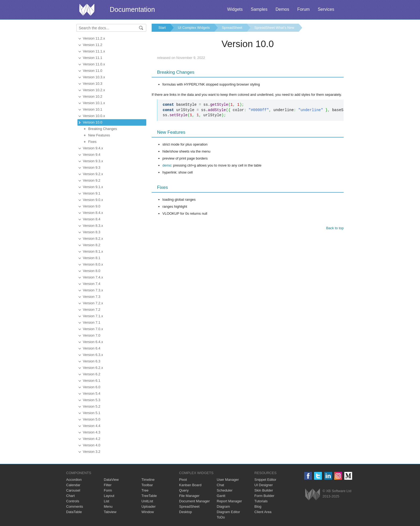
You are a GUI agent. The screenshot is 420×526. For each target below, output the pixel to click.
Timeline (148, 480)
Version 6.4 (92, 348)
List (106, 501)
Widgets (235, 9)
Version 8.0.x (93, 264)
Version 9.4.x (93, 148)
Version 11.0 (92, 71)
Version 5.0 (92, 419)
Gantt (221, 496)
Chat (220, 485)
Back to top (335, 228)
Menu (108, 506)
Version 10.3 (92, 84)
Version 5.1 (92, 413)
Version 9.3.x (93, 161)
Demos (282, 9)
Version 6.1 (92, 381)
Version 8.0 (92, 271)
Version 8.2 (92, 245)
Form (108, 490)
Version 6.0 (92, 387)
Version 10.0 (92, 122)
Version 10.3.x (94, 77)
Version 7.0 (92, 335)
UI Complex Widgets (194, 28)
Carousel (73, 490)
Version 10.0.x (94, 116)
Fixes (92, 142)
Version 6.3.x (93, 355)
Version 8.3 (92, 232)
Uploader (149, 506)
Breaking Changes (103, 129)
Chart (70, 496)
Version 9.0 (92, 206)
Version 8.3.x (93, 226)
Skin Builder (264, 490)
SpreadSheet (232, 28)
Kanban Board (190, 485)
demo (167, 165)
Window (148, 512)
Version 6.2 (92, 374)
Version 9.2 (92, 180)
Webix (313, 494)
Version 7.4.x (93, 277)
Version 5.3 (92, 400)
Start (162, 28)
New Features (99, 135)
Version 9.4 (92, 155)
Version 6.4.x (93, 342)
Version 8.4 (92, 219)
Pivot (183, 480)
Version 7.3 (92, 297)
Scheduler (225, 490)
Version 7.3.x (93, 290)
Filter (108, 485)
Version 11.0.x (94, 64)
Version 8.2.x (93, 239)
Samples (259, 9)
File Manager (189, 496)
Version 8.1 (92, 258)
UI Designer (264, 485)
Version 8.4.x (93, 213)
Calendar (73, 485)
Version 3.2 (92, 452)
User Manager (228, 480)
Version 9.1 (92, 193)
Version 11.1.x (94, 51)
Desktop (186, 512)
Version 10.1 (92, 109)
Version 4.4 (92, 426)
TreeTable (149, 496)
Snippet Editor (265, 480)
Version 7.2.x (93, 303)
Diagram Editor (228, 512)
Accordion (74, 480)
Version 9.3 (92, 167)
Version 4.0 (92, 445)
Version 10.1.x (94, 103)
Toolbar (147, 485)
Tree (145, 490)
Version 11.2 (92, 45)
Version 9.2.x (93, 174)
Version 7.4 (92, 284)
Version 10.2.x (94, 90)
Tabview (110, 512)
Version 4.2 (92, 439)
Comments (75, 506)
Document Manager (194, 501)
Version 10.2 (92, 96)
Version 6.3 (92, 361)
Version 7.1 (92, 322)
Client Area (263, 512)
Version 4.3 (92, 432)
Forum (303, 9)
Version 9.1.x (93, 187)
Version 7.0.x (93, 329)
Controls (73, 501)
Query (184, 490)
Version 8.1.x (93, 251)
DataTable (74, 512)
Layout (109, 496)
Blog (258, 506)
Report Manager (229, 501)
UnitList (147, 501)
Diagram (223, 506)
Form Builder (264, 496)
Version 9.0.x (93, 200)
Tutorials (261, 501)
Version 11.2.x (94, 38)
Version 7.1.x (93, 316)
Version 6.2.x (93, 368)
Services (326, 9)
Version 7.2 (92, 310)
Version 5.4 (92, 393)
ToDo (221, 517)
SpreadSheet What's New (274, 28)
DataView (111, 480)
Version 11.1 (92, 58)
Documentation (132, 9)
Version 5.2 (92, 406)
